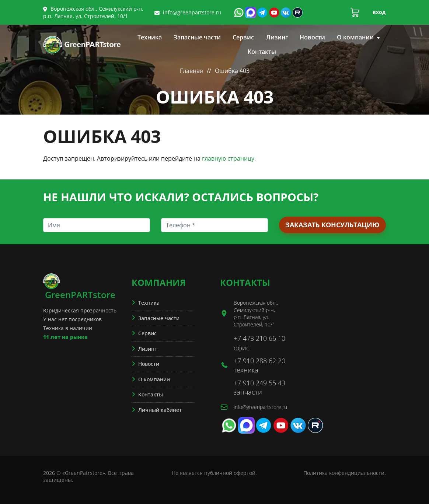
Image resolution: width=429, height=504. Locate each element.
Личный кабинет (160, 410)
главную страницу (228, 158)
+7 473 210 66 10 (259, 338)
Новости (312, 37)
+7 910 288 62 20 (259, 361)
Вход (379, 12)
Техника (150, 37)
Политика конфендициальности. (345, 473)
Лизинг (277, 37)
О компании (358, 37)
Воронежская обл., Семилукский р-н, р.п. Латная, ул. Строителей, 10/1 (93, 12)
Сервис (243, 37)
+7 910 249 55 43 (259, 383)
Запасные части (197, 37)
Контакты (262, 52)
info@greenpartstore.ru (192, 12)
